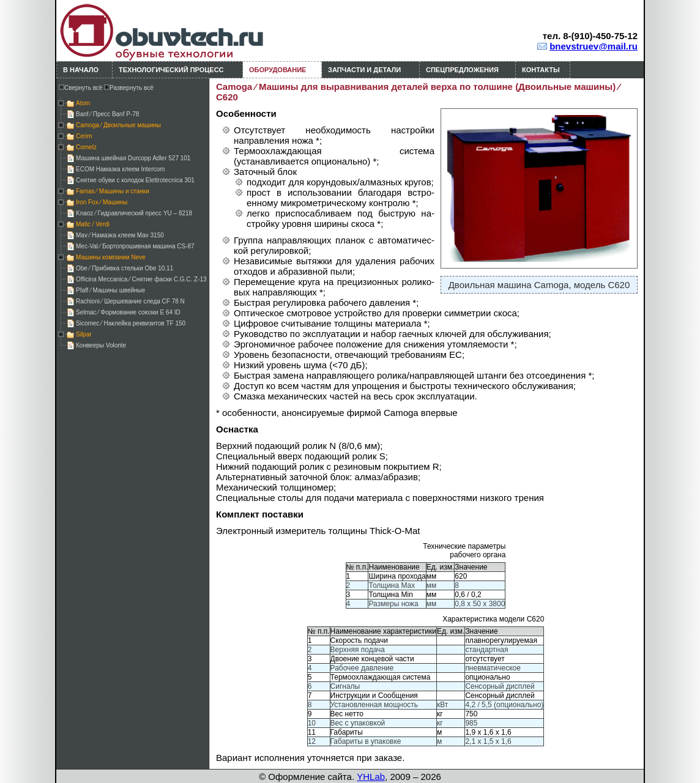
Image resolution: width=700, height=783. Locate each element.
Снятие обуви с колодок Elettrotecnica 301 (135, 180)
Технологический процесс (171, 70)
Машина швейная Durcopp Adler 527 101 (133, 158)
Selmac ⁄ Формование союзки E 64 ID (128, 312)
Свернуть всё (80, 88)
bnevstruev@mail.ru (594, 46)
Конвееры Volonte (101, 345)
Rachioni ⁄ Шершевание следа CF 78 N (130, 301)
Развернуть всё (129, 88)
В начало (81, 70)
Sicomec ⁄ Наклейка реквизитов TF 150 (131, 323)
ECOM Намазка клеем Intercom (120, 169)
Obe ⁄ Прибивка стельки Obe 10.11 (125, 268)
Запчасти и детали (364, 70)
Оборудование (277, 70)
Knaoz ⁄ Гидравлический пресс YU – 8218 (134, 213)
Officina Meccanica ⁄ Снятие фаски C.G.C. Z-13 (141, 279)
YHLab (371, 777)
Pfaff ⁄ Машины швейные (110, 290)
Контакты (541, 70)
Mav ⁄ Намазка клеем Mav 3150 (120, 235)
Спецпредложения (462, 70)
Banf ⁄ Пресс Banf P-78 (107, 114)
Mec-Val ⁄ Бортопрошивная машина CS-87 (135, 246)
